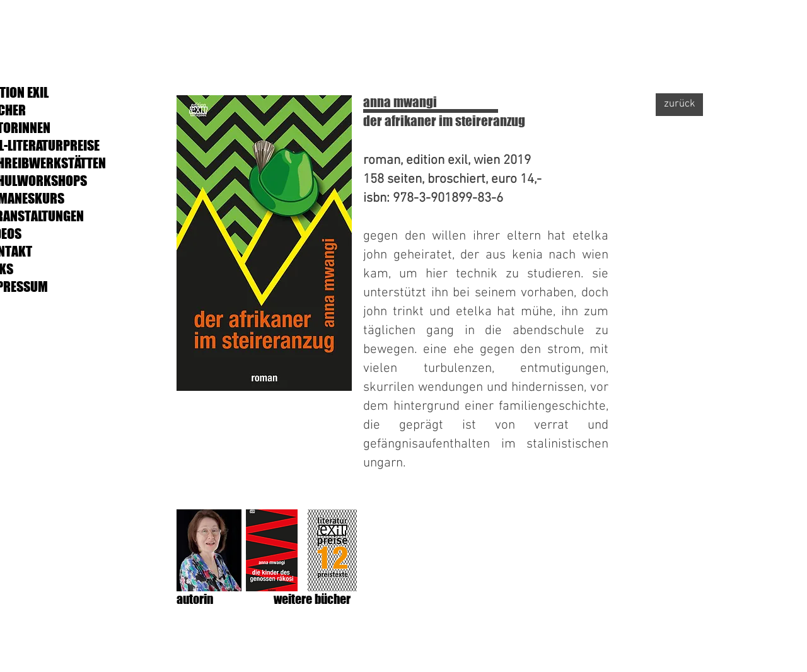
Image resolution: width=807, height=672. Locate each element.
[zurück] (679, 105)
